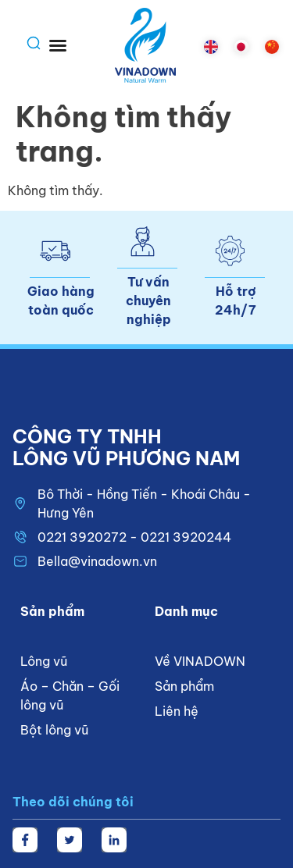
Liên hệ (177, 711)
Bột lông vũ (54, 730)
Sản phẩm (184, 686)
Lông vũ (44, 661)
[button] (58, 45)
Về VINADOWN (200, 661)
